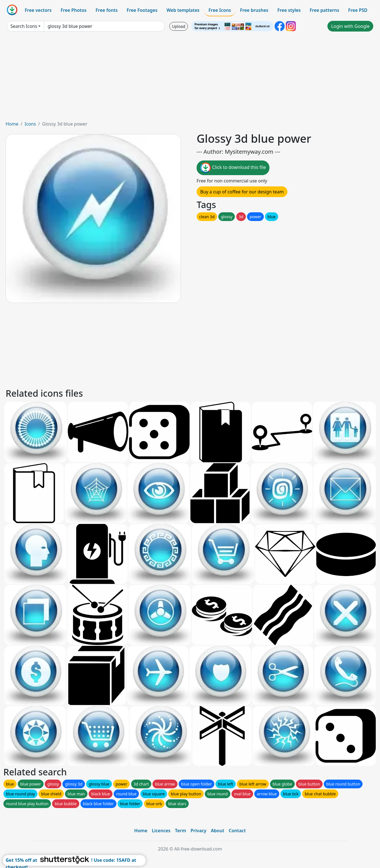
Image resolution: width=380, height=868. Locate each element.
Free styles (289, 10)
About (218, 831)
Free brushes (254, 10)
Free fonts (107, 10)
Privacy (199, 831)
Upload (178, 26)
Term (181, 831)
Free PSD (358, 10)
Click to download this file (233, 168)
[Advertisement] (190, 78)
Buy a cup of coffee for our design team (242, 192)
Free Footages (142, 10)
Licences (161, 831)
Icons (30, 124)
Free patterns (324, 10)
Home (12, 124)
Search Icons (24, 26)
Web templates (183, 10)
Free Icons (220, 10)
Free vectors (38, 10)
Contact (237, 831)
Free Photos (73, 10)
